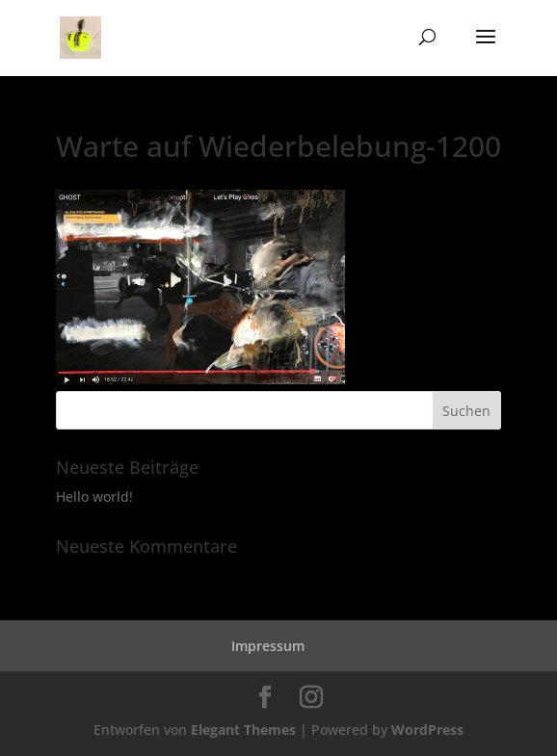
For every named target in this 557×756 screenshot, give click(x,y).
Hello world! (94, 496)
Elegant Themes (243, 730)
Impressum (268, 646)
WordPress (427, 730)
